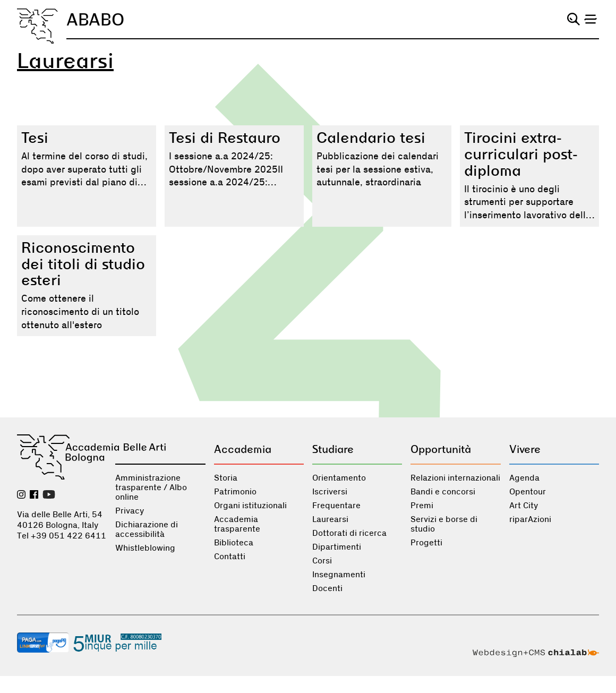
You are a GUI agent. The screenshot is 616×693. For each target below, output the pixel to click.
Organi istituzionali (250, 506)
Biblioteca (234, 543)
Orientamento (339, 478)
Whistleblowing (145, 548)
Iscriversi (330, 492)
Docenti (327, 588)
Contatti (230, 557)
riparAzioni (530, 519)
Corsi (322, 561)
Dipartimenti (337, 547)
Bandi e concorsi (443, 492)
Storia (226, 478)
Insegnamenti (339, 575)
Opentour (528, 492)
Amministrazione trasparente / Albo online (151, 487)
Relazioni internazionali (455, 478)
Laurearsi (330, 519)
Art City (524, 506)
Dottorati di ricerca (349, 533)
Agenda (524, 478)
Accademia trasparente (237, 524)
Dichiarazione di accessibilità (147, 529)
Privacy (130, 511)
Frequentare (336, 506)
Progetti (426, 543)
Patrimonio (235, 492)
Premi (422, 506)
